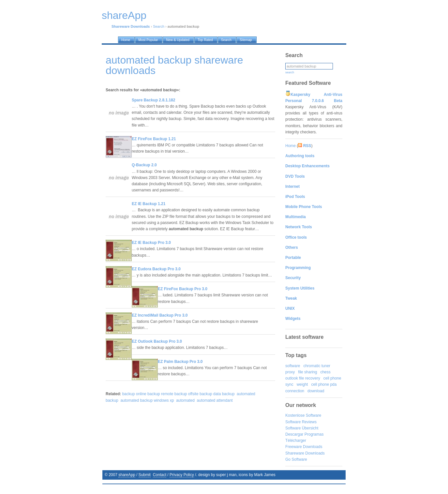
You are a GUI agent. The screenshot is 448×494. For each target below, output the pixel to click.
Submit (145, 475)
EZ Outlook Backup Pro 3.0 (157, 341)
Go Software (296, 459)
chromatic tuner (317, 366)
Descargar (294, 434)
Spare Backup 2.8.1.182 (153, 100)
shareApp (127, 475)
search (290, 72)
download (316, 391)
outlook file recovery (303, 378)
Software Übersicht (302, 428)
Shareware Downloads (305, 453)
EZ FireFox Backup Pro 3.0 (183, 289)
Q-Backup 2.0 (144, 165)
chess (325, 372)
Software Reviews (301, 422)
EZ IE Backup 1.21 (149, 204)
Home (291, 146)
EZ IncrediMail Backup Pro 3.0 (160, 315)
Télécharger (296, 441)
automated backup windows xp (147, 400)
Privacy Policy (182, 475)
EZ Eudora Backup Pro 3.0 (156, 269)
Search (159, 26)
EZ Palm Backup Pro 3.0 (180, 362)
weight (302, 384)
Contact (160, 475)
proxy (290, 372)
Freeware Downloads (304, 447)
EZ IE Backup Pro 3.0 (151, 243)
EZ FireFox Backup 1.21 (154, 139)
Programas (314, 434)
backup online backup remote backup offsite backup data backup (179, 394)
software (293, 366)
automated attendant (215, 400)
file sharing (307, 372)
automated (185, 400)
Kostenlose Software (303, 415)
